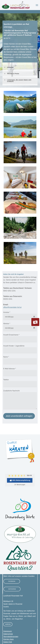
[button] (37, 5)
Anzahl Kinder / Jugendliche (14, 346)
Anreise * (7, 312)
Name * (6, 357)
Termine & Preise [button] (11, 74)
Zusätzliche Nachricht (11, 391)
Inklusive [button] (9, 67)
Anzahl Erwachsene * (11, 335)
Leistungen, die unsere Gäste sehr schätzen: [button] (18, 81)
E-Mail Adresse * (9, 369)
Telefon (6, 380)
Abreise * (7, 324)
